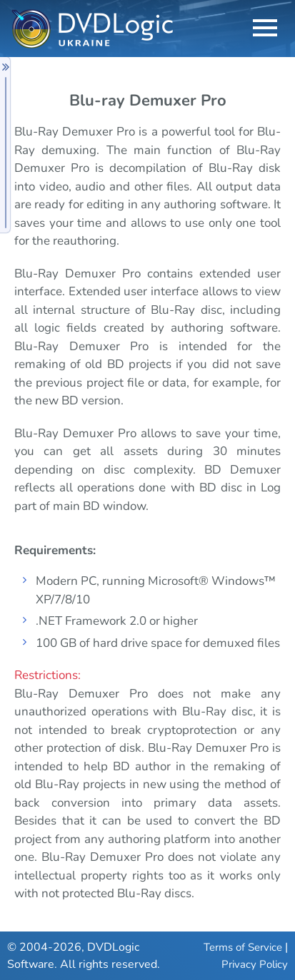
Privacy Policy (255, 964)
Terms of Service (243, 947)
